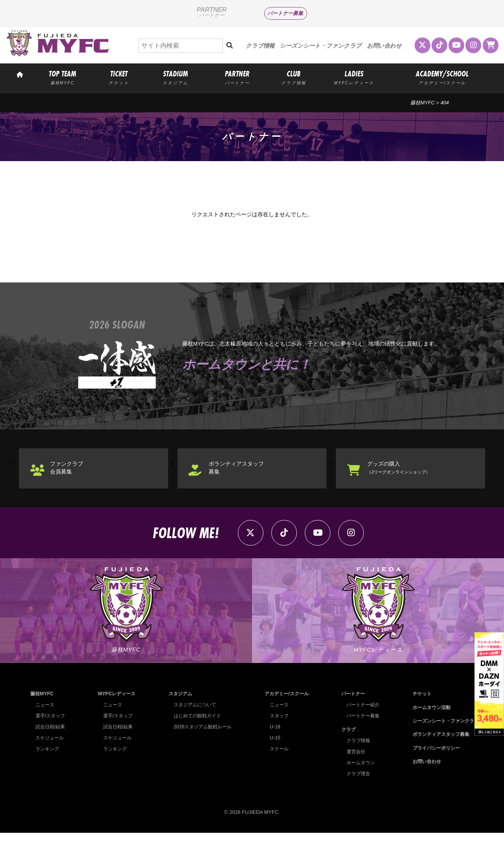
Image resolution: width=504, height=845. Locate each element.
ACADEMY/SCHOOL (442, 77)
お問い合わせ (384, 46)
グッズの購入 (408, 473)
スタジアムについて (193, 717)
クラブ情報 (260, 46)
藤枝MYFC (422, 103)
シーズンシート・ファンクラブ (321, 46)
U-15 (272, 750)
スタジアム (178, 706)
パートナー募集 (285, 13)
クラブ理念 (355, 785)
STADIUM (176, 77)
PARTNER (237, 77)
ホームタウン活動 (428, 719)
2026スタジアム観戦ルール (201, 739)
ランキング (48, 761)
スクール (276, 761)
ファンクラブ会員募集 (72, 473)
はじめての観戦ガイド (196, 728)
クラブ (345, 741)
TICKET (119, 77)
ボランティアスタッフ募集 (244, 473)
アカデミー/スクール (285, 706)
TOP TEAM (62, 77)
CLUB (294, 77)
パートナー (350, 706)
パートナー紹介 (360, 717)
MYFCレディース (116, 706)
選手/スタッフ (52, 728)
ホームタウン (358, 774)
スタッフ (276, 728)
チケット (417, 706)
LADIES (354, 77)
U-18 (272, 739)
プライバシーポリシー (433, 760)
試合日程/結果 (52, 739)
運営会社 (353, 763)
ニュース (46, 717)
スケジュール (51, 750)
